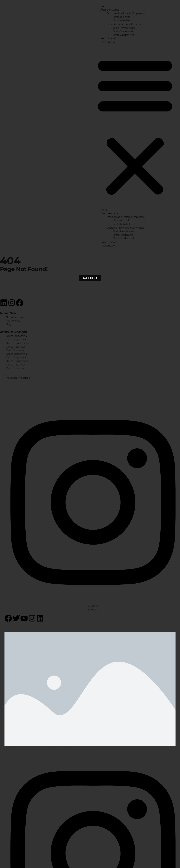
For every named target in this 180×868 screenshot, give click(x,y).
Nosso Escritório (109, 38)
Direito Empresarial (123, 31)
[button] (135, 126)
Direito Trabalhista (122, 21)
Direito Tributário (121, 17)
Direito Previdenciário (124, 28)
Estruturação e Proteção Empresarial (126, 13)
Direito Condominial (123, 35)
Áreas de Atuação (110, 10)
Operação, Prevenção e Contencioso (125, 24)
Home (104, 6)
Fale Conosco (107, 42)
